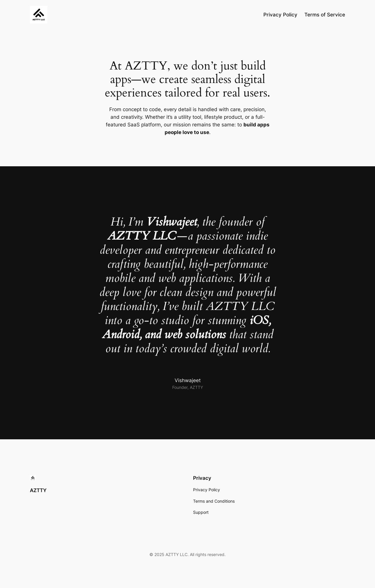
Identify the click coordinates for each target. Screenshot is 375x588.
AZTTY (38, 490)
